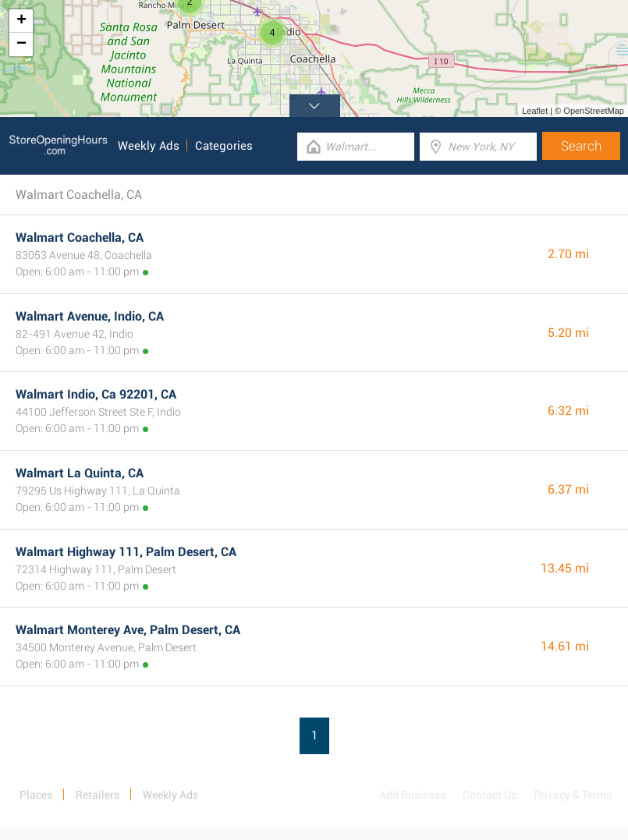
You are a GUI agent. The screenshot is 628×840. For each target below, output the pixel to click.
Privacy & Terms (573, 795)
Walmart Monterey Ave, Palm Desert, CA (128, 630)
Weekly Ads (149, 146)
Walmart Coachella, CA (80, 237)
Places (36, 795)
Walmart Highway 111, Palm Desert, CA (126, 552)
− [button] (21, 44)
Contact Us (490, 795)
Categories (224, 146)
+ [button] (21, 21)
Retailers (98, 795)
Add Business (412, 795)
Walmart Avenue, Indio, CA (90, 316)
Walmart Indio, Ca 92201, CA (96, 394)
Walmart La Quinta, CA (80, 473)
